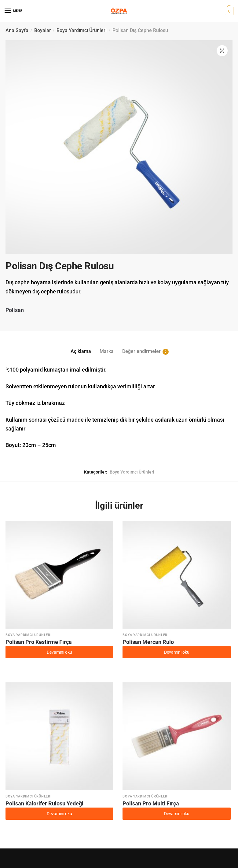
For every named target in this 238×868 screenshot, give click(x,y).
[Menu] (8, 11)
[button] (222, 51)
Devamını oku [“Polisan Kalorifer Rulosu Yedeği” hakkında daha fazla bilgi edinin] (59, 814)
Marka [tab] (107, 351)
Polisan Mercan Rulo (148, 642)
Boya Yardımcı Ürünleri (82, 30)
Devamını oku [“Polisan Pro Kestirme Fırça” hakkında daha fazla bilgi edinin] (59, 652)
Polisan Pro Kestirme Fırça (39, 642)
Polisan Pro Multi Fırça (151, 803)
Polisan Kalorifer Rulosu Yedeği (44, 803)
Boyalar (43, 30)
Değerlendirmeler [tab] (141, 351)
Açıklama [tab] (81, 351)
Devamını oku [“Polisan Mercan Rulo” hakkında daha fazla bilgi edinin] (177, 652)
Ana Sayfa (17, 30)
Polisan (15, 310)
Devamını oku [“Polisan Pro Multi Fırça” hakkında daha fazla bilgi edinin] (177, 814)
